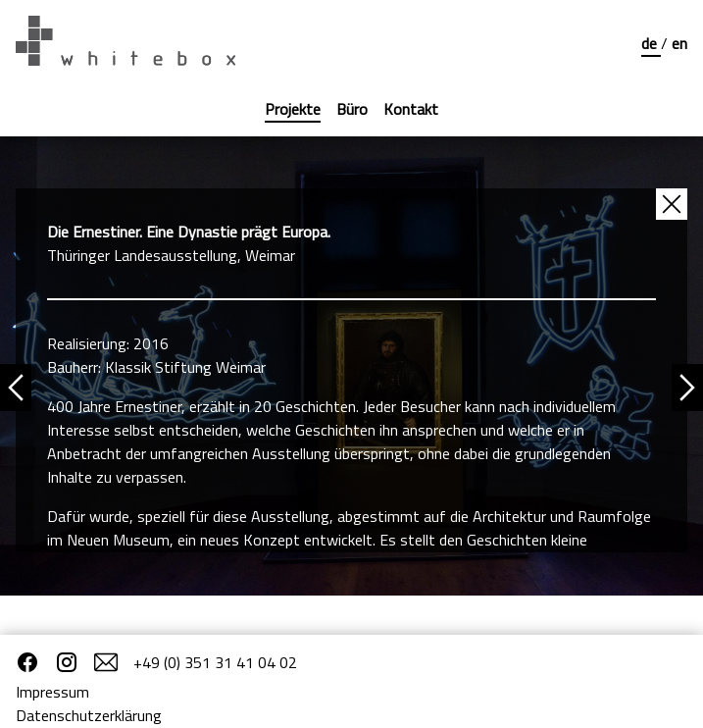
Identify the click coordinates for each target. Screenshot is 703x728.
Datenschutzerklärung (89, 715)
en (679, 43)
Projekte (293, 109)
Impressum (52, 692)
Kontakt (411, 109)
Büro (352, 109)
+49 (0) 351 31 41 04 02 (215, 662)
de (651, 43)
